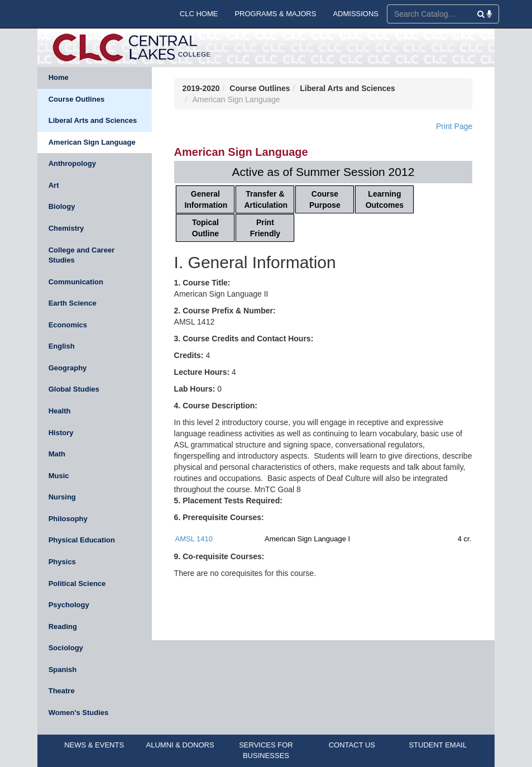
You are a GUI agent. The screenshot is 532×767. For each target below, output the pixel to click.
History (61, 433)
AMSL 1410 (194, 539)
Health (60, 411)
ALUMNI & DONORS (180, 745)
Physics (62, 562)
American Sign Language (92, 142)
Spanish (63, 670)
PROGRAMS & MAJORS (275, 14)
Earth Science (73, 303)
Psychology (69, 605)
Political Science (77, 583)
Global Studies (74, 389)
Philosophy (68, 519)
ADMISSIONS (356, 14)
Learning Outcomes (385, 199)
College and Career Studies (82, 255)
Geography (68, 368)
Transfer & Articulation (266, 199)
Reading (63, 627)
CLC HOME (199, 14)
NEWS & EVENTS (94, 745)
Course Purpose (325, 199)
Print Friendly (265, 228)
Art (54, 185)
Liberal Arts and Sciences (93, 120)
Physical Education (82, 540)
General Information (206, 199)
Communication (76, 282)
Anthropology (72, 163)
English (62, 346)
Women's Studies (79, 713)
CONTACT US (352, 745)
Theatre (62, 691)
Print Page (454, 126)
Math (57, 454)
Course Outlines (76, 99)
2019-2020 (201, 88)
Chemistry (66, 228)
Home (59, 77)
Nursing (62, 497)
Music (59, 476)
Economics (68, 325)
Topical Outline (205, 228)
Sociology (66, 648)
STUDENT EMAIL (438, 745)
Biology (62, 206)
